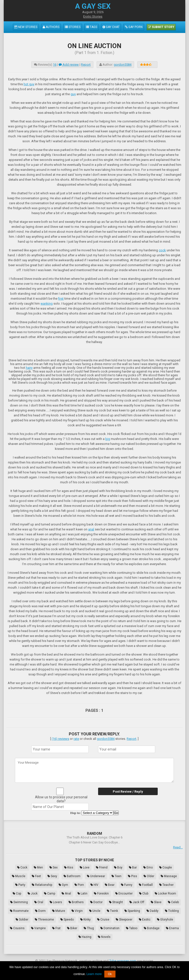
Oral (39, 902)
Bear (110, 885)
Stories (73, 27)
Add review (69, 65)
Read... (178, 847)
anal (91, 529)
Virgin (77, 911)
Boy (118, 867)
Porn (79, 885)
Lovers (56, 902)
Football (146, 885)
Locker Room (165, 894)
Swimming (19, 902)
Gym (63, 885)
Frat (56, 928)
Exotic (145, 920)
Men (38, 867)
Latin (82, 894)
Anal (66, 894)
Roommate (19, 911)
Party (20, 885)
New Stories (26, 27)
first (61, 299)
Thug (89, 928)
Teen (116, 876)
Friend (102, 867)
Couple (166, 867)
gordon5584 (123, 65)
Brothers (76, 902)
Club (144, 894)
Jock (33, 894)
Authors (51, 27)
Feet (36, 876)
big (108, 439)
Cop (17, 894)
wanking (47, 303)
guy (73, 94)
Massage (169, 876)
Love (85, 867)
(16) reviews (60, 739)
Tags (92, 27)
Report (86, 65)
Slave (156, 902)
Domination (110, 928)
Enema (172, 928)
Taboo (132, 928)
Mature (59, 911)
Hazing (85, 937)
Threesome (44, 920)
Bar (133, 867)
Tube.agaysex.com (123, 961)
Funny (127, 885)
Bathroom (72, 876)
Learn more (94, 974)
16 (55, 65)
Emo (148, 867)
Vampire (38, 928)
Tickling (172, 911)
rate (76, 739)
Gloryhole (165, 920)
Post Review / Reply (128, 792)
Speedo (67, 920)
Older (149, 876)
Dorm (40, 911)
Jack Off (137, 902)
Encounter (124, 894)
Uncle (95, 911)
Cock (22, 867)
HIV (94, 885)
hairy (29, 368)
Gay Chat (111, 27)
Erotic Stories (93, 16)
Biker (72, 928)
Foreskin (101, 894)
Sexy (52, 876)
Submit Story (161, 27)
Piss (132, 876)
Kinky (85, 920)
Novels (104, 937)
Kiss (69, 867)
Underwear (96, 876)
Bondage (152, 928)
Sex (54, 867)
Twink (112, 911)
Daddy (152, 911)
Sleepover (124, 920)
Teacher (166, 885)
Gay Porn (134, 27)
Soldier (22, 920)
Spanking (132, 911)
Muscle (19, 876)
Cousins (17, 928)
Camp (50, 894)
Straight (116, 902)
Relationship (42, 885)
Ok (110, 974)
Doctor (96, 902)
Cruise (103, 920)
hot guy (29, 84)
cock (162, 250)
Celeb (173, 902)
